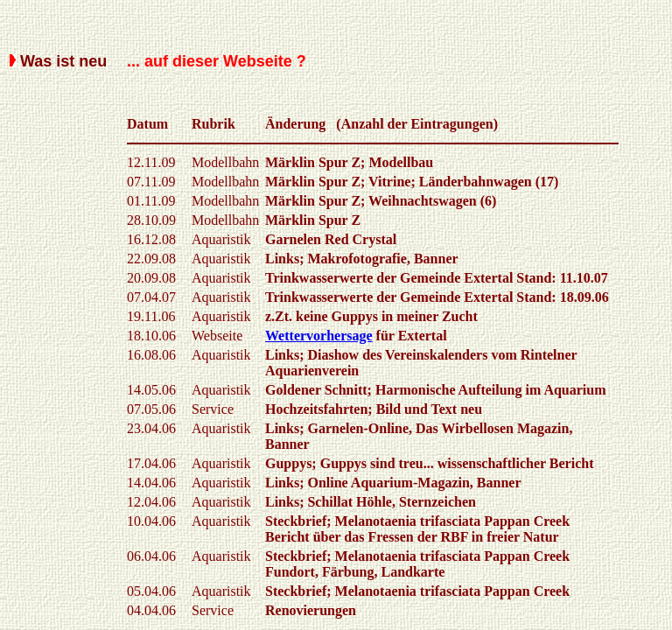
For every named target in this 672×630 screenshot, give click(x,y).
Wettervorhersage (319, 336)
